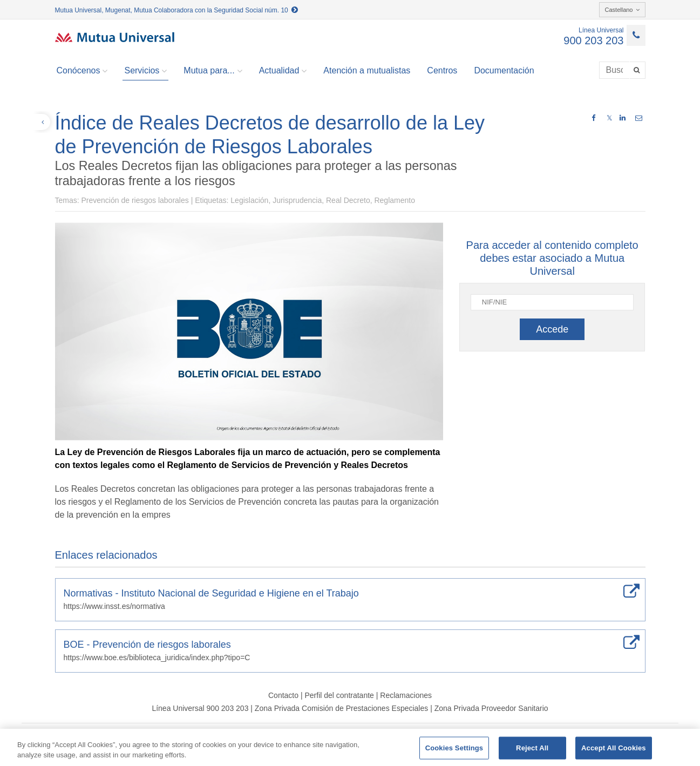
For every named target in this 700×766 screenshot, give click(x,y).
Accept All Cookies (614, 748)
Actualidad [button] (283, 71)
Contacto (283, 695)
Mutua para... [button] (213, 71)
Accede (552, 329)
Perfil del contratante (339, 695)
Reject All (532, 748)
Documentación (504, 70)
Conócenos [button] (82, 71)
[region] (350, 747)
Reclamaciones (406, 695)
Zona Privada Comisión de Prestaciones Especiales (341, 708)
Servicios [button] (145, 71)
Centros (442, 70)
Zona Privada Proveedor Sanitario (491, 708)
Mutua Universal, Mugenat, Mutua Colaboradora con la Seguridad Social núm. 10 (177, 10)
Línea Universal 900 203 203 (200, 708)
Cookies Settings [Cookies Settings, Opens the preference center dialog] (454, 748)
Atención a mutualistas (367, 70)
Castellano (622, 10)
